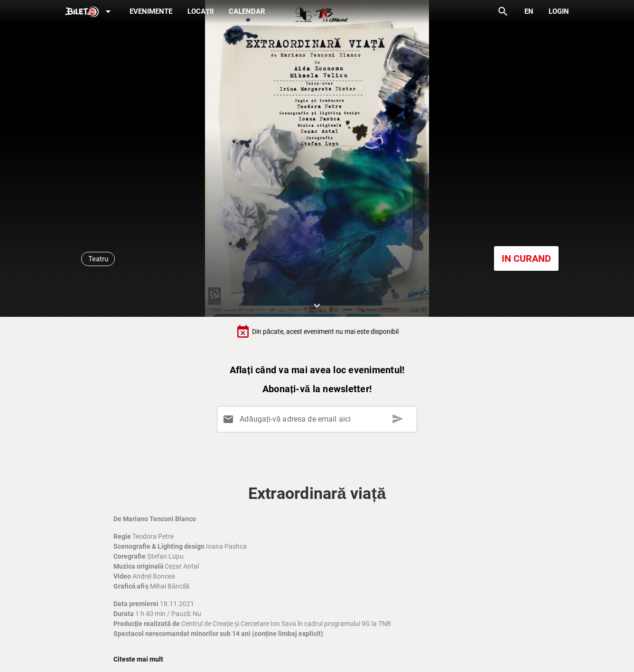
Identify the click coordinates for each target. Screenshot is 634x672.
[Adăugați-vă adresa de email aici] (319, 419)
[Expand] (90, 12)
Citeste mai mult (138, 659)
